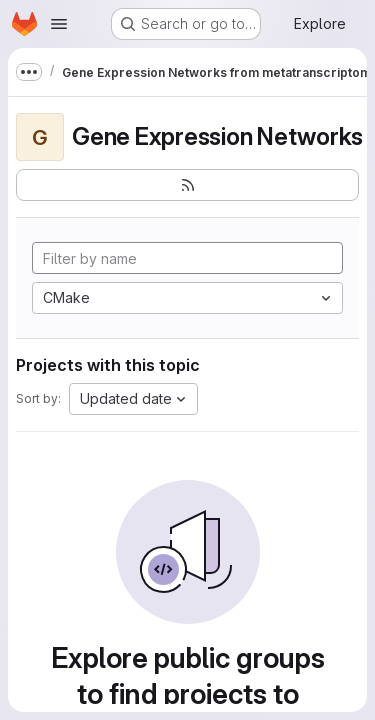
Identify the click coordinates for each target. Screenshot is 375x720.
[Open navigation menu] (59, 24)
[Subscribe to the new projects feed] (187, 185)
